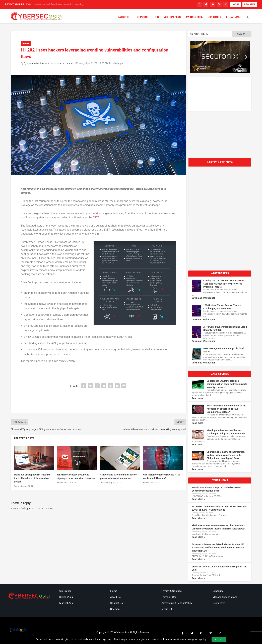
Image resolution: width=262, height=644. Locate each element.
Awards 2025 (194, 17)
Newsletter (219, 603)
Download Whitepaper (203, 298)
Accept (219, 639)
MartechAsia (66, 603)
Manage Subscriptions (225, 597)
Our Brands (65, 591)
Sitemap (115, 609)
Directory (214, 17)
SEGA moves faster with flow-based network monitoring (54, 4)
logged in (29, 508)
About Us (115, 597)
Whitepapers (172, 17)
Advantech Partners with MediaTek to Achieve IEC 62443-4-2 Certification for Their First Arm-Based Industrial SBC (218, 548)
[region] (220, 57)
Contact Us (117, 603)
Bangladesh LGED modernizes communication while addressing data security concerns (227, 384)
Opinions (143, 17)
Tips (156, 17)
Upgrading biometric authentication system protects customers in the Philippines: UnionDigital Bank (226, 455)
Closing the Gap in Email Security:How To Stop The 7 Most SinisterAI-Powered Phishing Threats (225, 284)
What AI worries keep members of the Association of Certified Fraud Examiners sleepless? (226, 409)
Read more (197, 398)
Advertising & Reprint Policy (177, 603)
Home (114, 591)
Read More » (198, 499)
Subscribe (218, 591)
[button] (247, 20)
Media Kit (167, 609)
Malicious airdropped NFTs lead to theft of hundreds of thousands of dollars (32, 478)
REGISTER (250, 4)
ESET (96, 217)
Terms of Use (169, 597)
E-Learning (233, 17)
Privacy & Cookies (172, 591)
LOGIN (235, 4)
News (26, 43)
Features (123, 17)
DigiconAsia (66, 597)
